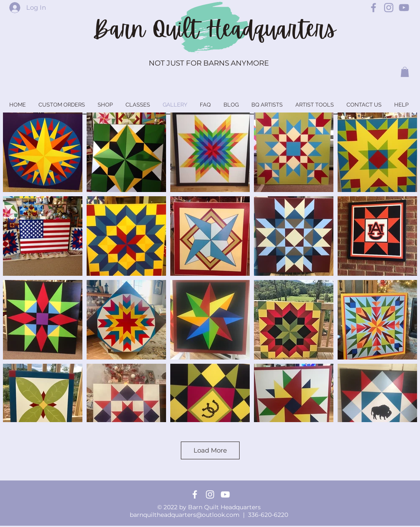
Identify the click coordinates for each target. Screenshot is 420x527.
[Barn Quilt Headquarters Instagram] (389, 8)
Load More (210, 450)
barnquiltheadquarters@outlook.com (185, 515)
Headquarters (271, 29)
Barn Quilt (149, 29)
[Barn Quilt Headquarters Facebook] (374, 8)
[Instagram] (210, 494)
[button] (405, 72)
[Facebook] (195, 494)
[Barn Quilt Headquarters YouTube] (404, 8)
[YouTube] (225, 494)
